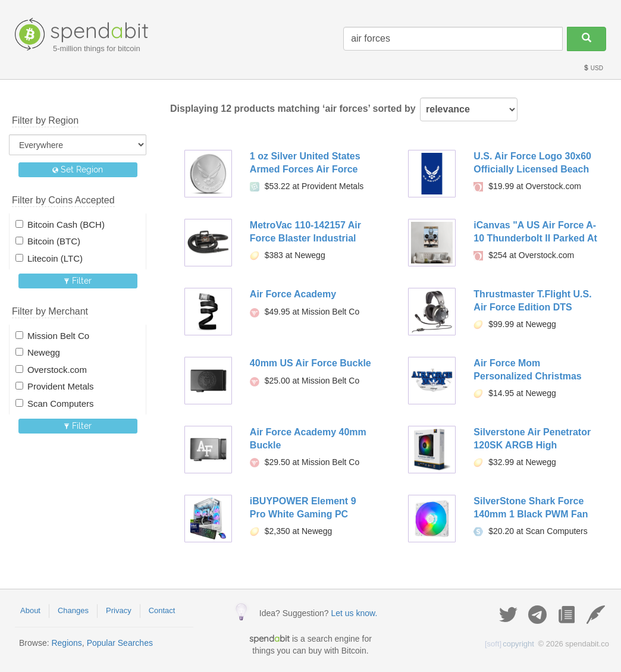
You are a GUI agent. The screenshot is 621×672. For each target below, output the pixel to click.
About (30, 610)
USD (593, 68)
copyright (509, 644)
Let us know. (354, 613)
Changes (73, 610)
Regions (66, 643)
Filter (78, 281)
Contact (162, 610)
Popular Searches (120, 643)
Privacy (119, 610)
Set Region (78, 169)
